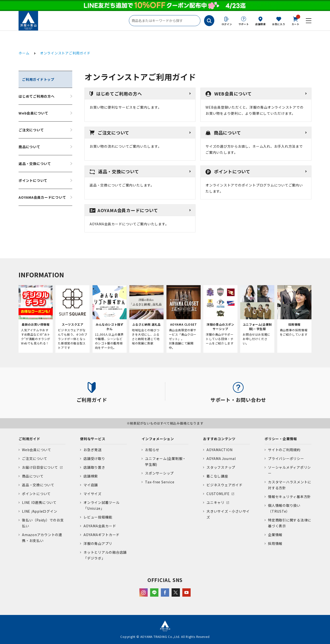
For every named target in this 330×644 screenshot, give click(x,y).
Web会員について (33, 113)
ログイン (227, 24)
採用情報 (275, 543)
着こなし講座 (217, 476)
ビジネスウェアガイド (225, 485)
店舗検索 (261, 24)
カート (296, 21)
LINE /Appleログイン (40, 511)
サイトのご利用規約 (284, 450)
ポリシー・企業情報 (281, 439)
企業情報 (275, 535)
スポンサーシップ (159, 473)
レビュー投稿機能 (98, 517)
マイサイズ (93, 494)
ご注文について (31, 130)
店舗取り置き (94, 467)
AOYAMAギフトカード (102, 535)
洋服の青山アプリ (98, 543)
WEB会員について (229, 93)
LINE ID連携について (39, 502)
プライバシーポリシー (286, 458)
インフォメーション (158, 439)
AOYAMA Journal (221, 458)
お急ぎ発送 (93, 450)
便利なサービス (93, 439)
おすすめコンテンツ (219, 439)
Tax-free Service (160, 482)
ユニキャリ (216, 502)
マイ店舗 (91, 485)
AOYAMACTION (219, 450)
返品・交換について (35, 164)
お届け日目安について (40, 467)
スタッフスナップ (221, 467)
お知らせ (152, 450)
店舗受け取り (94, 458)
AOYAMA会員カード (100, 526)
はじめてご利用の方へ (37, 96)
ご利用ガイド (29, 439)
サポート (244, 24)
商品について (29, 147)
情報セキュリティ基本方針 (289, 497)
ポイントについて (33, 180)
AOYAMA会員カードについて (42, 197)
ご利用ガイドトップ (38, 79)
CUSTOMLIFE (218, 494)
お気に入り (279, 24)
